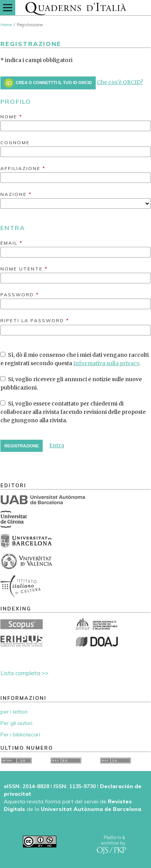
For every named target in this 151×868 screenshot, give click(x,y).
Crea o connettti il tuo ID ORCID (48, 83)
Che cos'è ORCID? (120, 82)
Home (6, 25)
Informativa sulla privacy (106, 363)
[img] (75, 8)
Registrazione (21, 446)
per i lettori (14, 712)
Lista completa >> (24, 673)
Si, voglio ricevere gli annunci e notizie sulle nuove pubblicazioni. (71, 383)
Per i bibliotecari (20, 734)
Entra (57, 445)
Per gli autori (16, 723)
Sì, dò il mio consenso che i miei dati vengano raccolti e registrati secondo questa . (75, 359)
